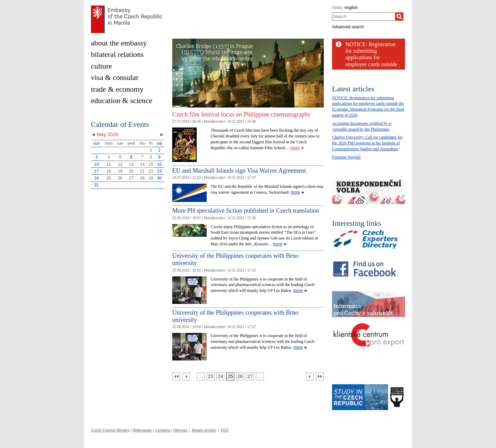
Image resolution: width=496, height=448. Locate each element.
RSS (225, 430)
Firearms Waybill (346, 157)
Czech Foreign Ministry (110, 430)
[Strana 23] (211, 376)
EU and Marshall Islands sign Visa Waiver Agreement (239, 171)
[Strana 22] (201, 376)
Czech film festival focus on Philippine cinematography (241, 114)
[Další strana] (310, 376)
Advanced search (348, 27)
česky (337, 8)
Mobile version (204, 430)
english (351, 8)
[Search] (399, 17)
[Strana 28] (260, 376)
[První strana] (176, 376)
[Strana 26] (240, 376)
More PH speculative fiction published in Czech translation (246, 211)
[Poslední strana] (320, 376)
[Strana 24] (220, 376)
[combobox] (364, 17)
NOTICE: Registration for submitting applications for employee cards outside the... (371, 58)
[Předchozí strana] (186, 376)
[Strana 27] (250, 376)
